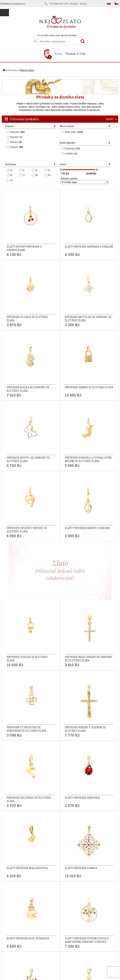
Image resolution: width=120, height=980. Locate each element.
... (105, 808)
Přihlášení (6, 4)
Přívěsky (13, 70)
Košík (58, 54)
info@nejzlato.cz (60, 963)
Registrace (19, 4)
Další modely (60, 798)
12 (108, 808)
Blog (8, 934)
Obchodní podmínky (34, 922)
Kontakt (11, 922)
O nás (9, 928)
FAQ (24, 940)
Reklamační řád (31, 928)
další (113, 808)
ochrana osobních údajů (36, 934)
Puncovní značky (32, 946)
